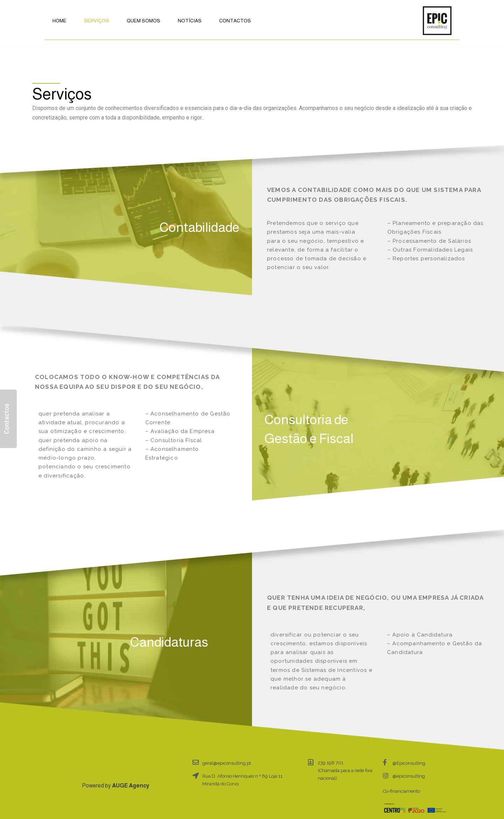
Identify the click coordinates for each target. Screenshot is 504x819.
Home (59, 21)
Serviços (97, 21)
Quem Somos (143, 21)
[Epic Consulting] (437, 21)
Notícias (190, 21)
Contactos (235, 21)
